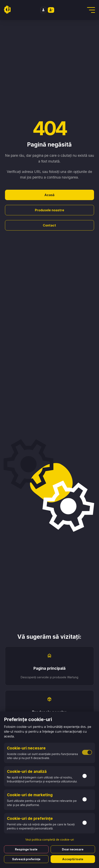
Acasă (49, 195)
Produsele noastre (49, 210)
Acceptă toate (73, 859)
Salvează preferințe (26, 859)
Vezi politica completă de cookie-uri (50, 840)
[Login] (43, 10)
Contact (49, 225)
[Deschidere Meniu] (91, 10)
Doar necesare (73, 849)
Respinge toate (26, 849)
